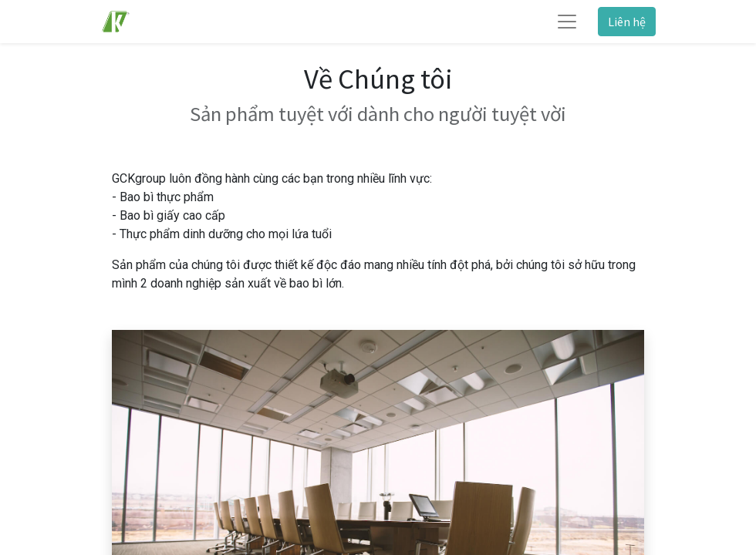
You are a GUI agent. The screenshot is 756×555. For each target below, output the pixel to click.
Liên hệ (627, 22)
